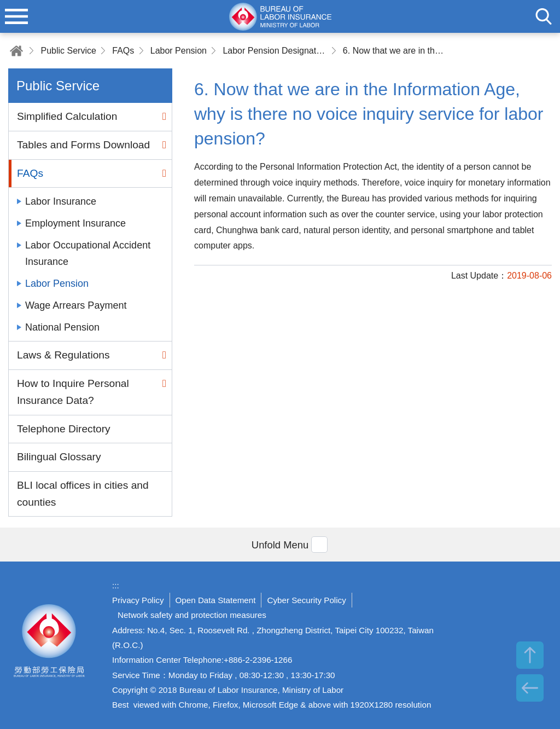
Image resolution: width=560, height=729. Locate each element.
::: (116, 585)
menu (16, 16)
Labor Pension (179, 51)
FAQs (123, 51)
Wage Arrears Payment (76, 305)
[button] (280, 544)
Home (16, 51)
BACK (530, 688)
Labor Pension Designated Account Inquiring (275, 51)
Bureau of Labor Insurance (49, 645)
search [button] (544, 16)
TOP (530, 655)
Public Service (68, 51)
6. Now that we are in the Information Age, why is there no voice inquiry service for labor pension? (395, 51)
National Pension (62, 327)
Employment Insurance (75, 223)
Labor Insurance (61, 201)
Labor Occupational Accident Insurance (88, 253)
